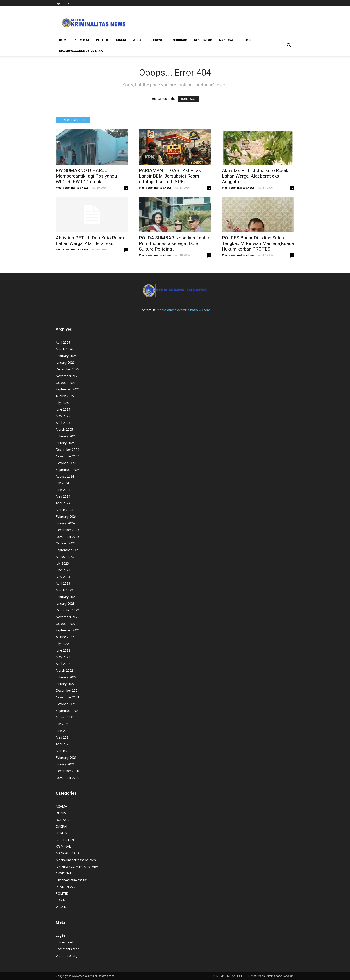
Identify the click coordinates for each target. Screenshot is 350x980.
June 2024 (63, 490)
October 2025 (66, 383)
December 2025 (67, 369)
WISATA (62, 907)
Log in (60, 935)
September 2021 (68, 711)
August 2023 (65, 557)
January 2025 (65, 443)
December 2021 (67, 690)
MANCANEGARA (68, 853)
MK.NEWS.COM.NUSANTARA (81, 51)
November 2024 (68, 456)
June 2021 (63, 731)
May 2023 (63, 577)
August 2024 (65, 476)
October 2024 (66, 463)
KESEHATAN (203, 40)
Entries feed (64, 942)
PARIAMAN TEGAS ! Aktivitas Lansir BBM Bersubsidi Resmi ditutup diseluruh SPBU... (170, 176)
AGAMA (61, 806)
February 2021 (66, 757)
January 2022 (65, 684)
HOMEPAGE (188, 99)
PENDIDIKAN (178, 40)
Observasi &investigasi (72, 880)
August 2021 (65, 717)
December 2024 (67, 450)
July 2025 (62, 403)
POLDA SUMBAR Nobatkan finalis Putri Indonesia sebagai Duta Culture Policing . (174, 243)
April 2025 (63, 423)
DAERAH (62, 826)
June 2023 (63, 570)
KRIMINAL (82, 40)
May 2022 (63, 657)
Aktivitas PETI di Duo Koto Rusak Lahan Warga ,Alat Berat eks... (90, 241)
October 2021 (66, 704)
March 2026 (64, 349)
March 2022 (64, 670)
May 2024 (63, 496)
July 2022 (62, 644)
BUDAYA (156, 40)
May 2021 (63, 737)
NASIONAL (227, 40)
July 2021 (62, 724)
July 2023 (62, 563)
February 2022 (66, 677)
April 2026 (63, 342)
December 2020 (67, 771)
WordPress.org (67, 956)
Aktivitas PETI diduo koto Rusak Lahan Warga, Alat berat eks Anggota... (255, 176)
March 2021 (64, 751)
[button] (289, 45)
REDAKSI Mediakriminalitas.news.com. (271, 976)
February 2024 (66, 516)
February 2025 (66, 436)
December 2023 (67, 530)
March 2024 (64, 510)
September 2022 (68, 630)
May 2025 (63, 416)
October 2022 (66, 624)
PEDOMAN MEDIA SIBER (228, 976)
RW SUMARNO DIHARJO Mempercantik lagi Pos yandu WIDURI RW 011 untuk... (86, 176)
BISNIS (246, 40)
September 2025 (68, 389)
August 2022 (65, 637)
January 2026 (65, 362)
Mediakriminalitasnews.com (76, 860)
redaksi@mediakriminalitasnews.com (183, 310)
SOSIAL (138, 40)
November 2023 (68, 537)
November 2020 (68, 778)
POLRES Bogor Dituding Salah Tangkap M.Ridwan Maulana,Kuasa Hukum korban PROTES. (258, 243)
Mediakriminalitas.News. (72, 188)
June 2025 (63, 409)
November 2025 (68, 376)
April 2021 (63, 744)
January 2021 (65, 764)
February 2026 (66, 356)
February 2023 (66, 597)
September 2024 (68, 470)
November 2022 (68, 617)
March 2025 (64, 429)
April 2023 (63, 583)
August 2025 (65, 396)
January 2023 (65, 603)
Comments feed (68, 949)
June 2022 (63, 650)
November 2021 (68, 697)
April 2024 (63, 503)
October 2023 (66, 543)
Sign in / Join (63, 3)
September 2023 (68, 550)
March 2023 (64, 590)
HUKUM (120, 40)
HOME (64, 40)
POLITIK (102, 40)
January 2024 (65, 523)
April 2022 (63, 664)
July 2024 (62, 483)
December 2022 (67, 610)
